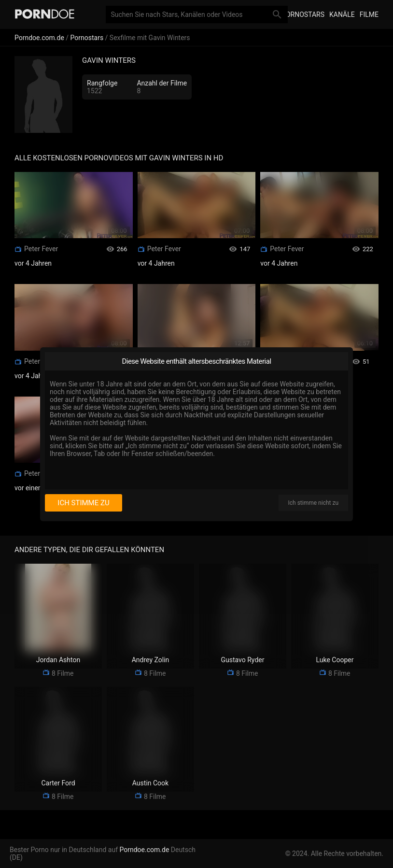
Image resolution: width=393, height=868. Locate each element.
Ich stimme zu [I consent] (83, 503)
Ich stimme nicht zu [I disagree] (313, 503)
